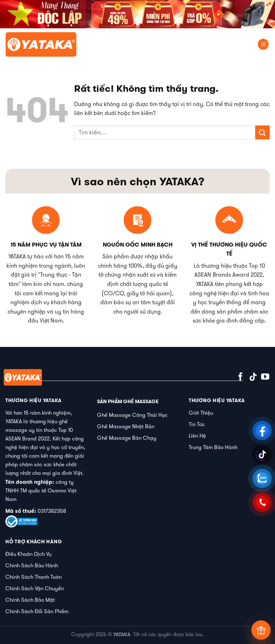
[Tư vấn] (261, 630)
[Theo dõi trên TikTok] (253, 377)
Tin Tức (197, 424)
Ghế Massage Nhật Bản (126, 426)
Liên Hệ (197, 436)
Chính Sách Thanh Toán (33, 577)
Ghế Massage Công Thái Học (132, 415)
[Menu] (263, 44)
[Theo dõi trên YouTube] (265, 377)
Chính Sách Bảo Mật (30, 600)
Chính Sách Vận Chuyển (35, 588)
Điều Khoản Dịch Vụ (28, 554)
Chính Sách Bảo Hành (32, 565)
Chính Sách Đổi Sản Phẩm (37, 611)
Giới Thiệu (201, 413)
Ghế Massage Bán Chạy (127, 438)
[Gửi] (262, 132)
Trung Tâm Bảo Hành (213, 447)
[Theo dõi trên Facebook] (240, 377)
